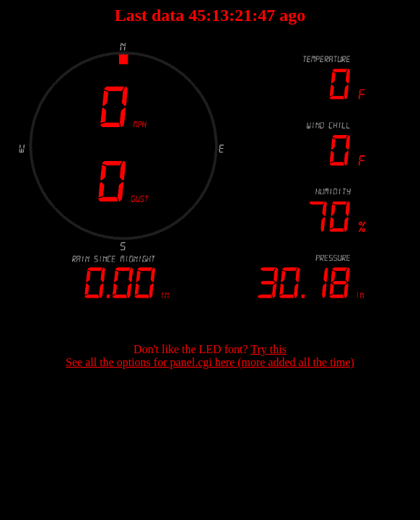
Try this (268, 349)
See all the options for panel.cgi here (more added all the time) (210, 362)
